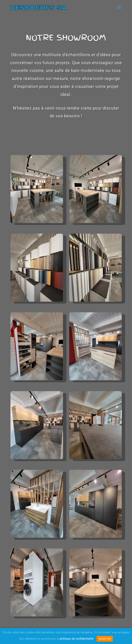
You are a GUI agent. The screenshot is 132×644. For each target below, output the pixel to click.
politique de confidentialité (77, 639)
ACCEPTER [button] (105, 639)
